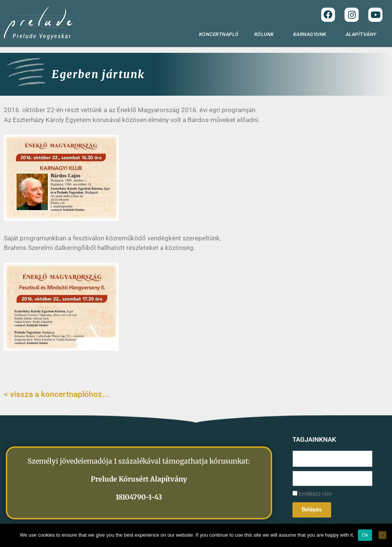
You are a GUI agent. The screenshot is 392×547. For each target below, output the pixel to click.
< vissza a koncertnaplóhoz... (56, 394)
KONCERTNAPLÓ (219, 34)
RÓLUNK (266, 34)
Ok (365, 535)
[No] (382, 535)
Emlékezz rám (312, 494)
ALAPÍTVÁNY (363, 34)
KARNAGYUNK (312, 34)
